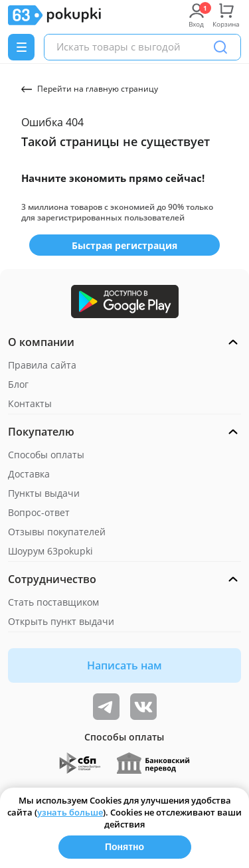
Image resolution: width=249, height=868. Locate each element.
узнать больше (70, 812)
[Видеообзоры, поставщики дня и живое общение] (106, 707)
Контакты (30, 403)
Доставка (29, 474)
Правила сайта (42, 365)
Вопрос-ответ (39, 512)
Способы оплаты (46, 455)
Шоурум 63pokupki (50, 551)
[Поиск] (220, 47)
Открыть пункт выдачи (61, 621)
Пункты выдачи (44, 493)
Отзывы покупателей (57, 532)
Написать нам (124, 665)
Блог (18, 384)
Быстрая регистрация (124, 245)
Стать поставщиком (53, 602)
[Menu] (21, 47)
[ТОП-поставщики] (143, 707)
